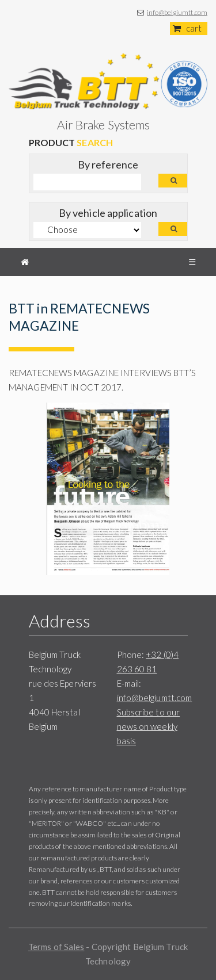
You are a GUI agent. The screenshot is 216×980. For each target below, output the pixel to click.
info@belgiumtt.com (177, 12)
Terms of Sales (56, 947)
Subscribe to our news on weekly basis (149, 726)
